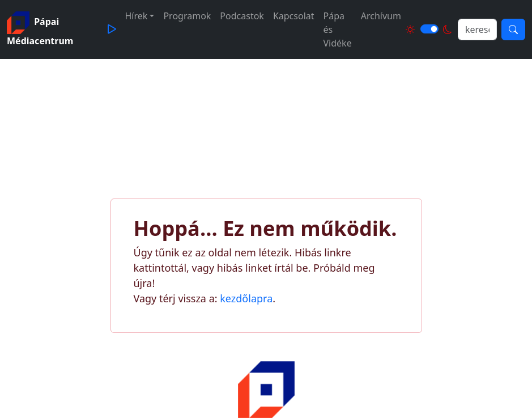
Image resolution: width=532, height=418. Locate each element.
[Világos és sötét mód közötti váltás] (429, 29)
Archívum (381, 16)
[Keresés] (513, 29)
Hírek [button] (137, 16)
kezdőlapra (246, 298)
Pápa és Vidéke (338, 29)
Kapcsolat (294, 16)
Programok (187, 16)
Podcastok (242, 16)
